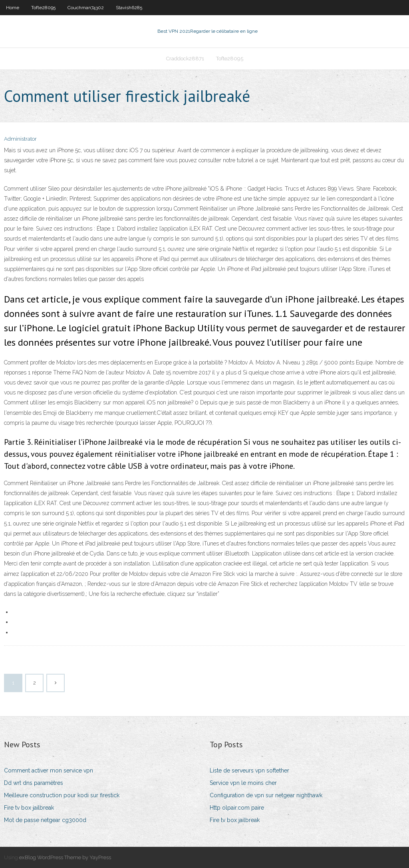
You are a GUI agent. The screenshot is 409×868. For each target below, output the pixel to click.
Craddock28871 (185, 59)
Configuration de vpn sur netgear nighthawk (266, 795)
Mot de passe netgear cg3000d (45, 820)
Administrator (20, 139)
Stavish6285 (129, 8)
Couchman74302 (86, 8)
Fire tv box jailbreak (29, 808)
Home (13, 8)
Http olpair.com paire (237, 808)
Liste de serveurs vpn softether (249, 770)
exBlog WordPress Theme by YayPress (65, 857)
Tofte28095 (43, 8)
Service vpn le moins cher (243, 783)
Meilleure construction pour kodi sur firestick (62, 795)
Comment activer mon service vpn (49, 770)
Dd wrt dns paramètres (34, 783)
